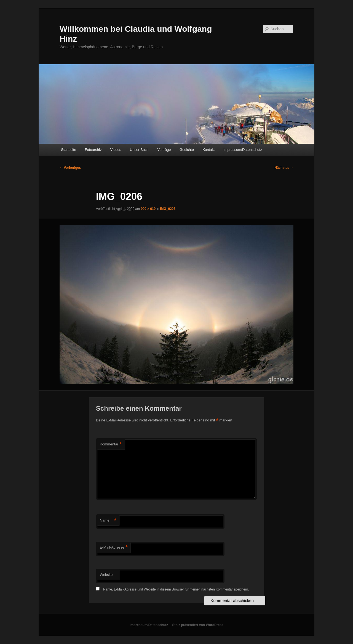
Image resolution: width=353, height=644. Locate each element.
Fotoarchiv (93, 150)
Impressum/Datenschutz (243, 150)
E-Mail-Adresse (114, 548)
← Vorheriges (70, 168)
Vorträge (164, 150)
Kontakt (208, 150)
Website (106, 575)
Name (108, 521)
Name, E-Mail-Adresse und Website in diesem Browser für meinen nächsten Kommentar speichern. (176, 589)
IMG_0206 (168, 209)
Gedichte (187, 150)
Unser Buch (139, 150)
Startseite (69, 150)
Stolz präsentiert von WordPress (198, 625)
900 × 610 (148, 209)
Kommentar (111, 444)
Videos (116, 150)
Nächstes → (284, 168)
